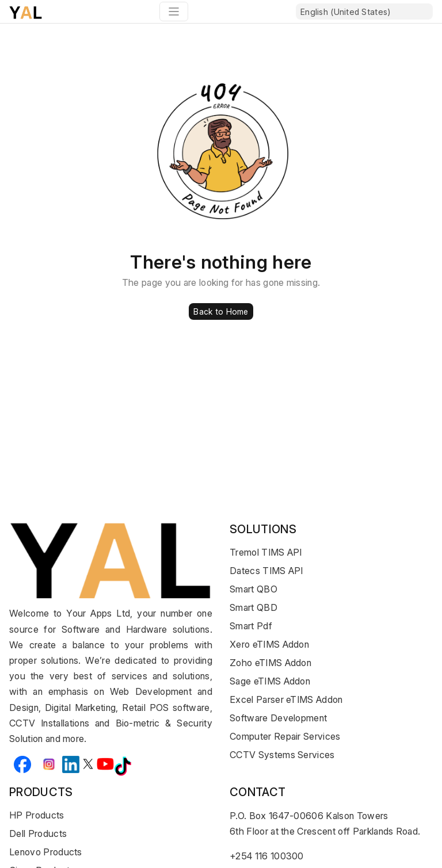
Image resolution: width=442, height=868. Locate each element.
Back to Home (221, 311)
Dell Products (38, 833)
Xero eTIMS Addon (269, 644)
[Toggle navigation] (174, 12)
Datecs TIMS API (266, 571)
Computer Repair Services (285, 736)
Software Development (278, 718)
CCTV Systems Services (282, 755)
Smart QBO (254, 589)
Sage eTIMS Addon (270, 681)
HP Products (37, 815)
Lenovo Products (46, 852)
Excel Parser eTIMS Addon (286, 699)
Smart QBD (254, 607)
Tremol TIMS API (266, 552)
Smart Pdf (251, 626)
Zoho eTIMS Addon (270, 663)
